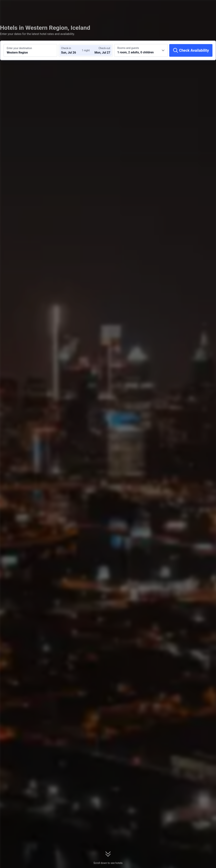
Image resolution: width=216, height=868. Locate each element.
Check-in (66, 48)
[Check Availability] (191, 50)
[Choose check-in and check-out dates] (72, 50)
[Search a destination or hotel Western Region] (30, 50)
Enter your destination (19, 48)
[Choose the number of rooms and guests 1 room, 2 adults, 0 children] (141, 50)
